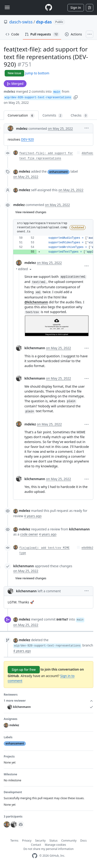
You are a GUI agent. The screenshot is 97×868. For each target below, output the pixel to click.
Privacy (27, 841)
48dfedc (87, 153)
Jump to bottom (37, 73)
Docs (84, 841)
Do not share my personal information (49, 849)
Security (40, 841)
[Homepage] (49, 8)
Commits (53, 116)
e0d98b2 (87, 548)
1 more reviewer (48, 701)
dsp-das (44, 22)
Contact (36, 845)
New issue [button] (14, 73)
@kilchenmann (36, 302)
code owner (29, 534)
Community (69, 841)
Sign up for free (24, 670)
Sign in (76, 8)
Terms (15, 841)
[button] (76, 97)
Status (53, 841)
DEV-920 (28, 139)
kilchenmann (35, 348)
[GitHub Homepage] (35, 856)
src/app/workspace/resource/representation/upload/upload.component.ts (42, 228)
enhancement (59, 172)
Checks (79, 116)
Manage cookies (55, 845)
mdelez (9, 91)
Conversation (21, 116)
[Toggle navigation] (7, 7)
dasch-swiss (21, 22)
